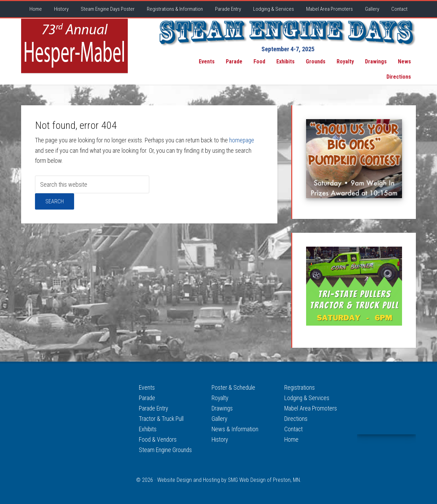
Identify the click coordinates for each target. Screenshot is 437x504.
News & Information (235, 428)
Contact (294, 428)
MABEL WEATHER (386, 408)
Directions (296, 418)
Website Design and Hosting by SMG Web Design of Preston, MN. (229, 479)
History (220, 438)
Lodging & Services (307, 398)
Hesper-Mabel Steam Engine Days (74, 46)
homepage (242, 140)
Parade (147, 398)
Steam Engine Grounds (166, 448)
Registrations (300, 387)
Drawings (222, 408)
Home (292, 438)
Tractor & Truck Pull (162, 418)
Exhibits (148, 428)
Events (147, 387)
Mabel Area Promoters (311, 408)
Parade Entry (154, 408)
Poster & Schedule (234, 387)
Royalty (220, 398)
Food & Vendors (158, 438)
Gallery (220, 418)
